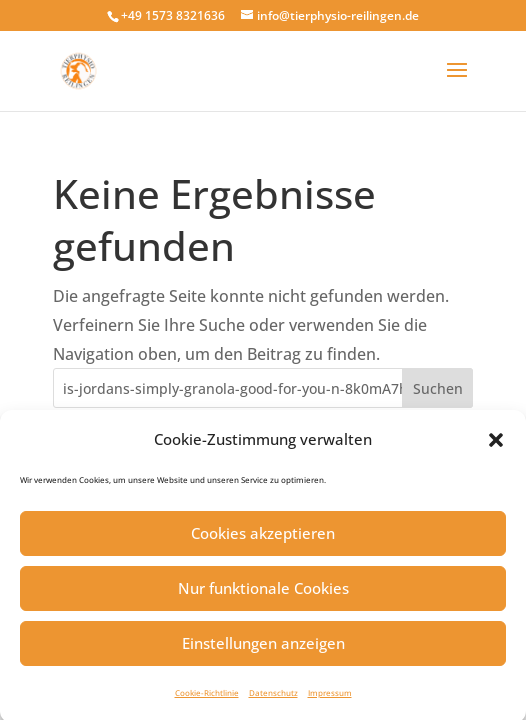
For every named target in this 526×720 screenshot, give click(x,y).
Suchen (438, 388)
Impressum (330, 698)
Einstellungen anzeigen (263, 649)
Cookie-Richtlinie (207, 698)
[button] (496, 446)
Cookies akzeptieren (263, 539)
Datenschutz (273, 698)
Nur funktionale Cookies (263, 594)
